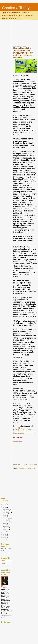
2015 (5, 506)
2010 (5, 536)
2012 (5, 533)
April (6, 525)
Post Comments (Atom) (28, 468)
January (7, 529)
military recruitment (21, 431)
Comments (6, 564)
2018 (5, 503)
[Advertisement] (26, 34)
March (6, 526)
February (7, 528)
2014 (5, 508)
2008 (5, 539)
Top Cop (18, 428)
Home (25, 464)
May (6, 523)
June (6, 517)
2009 (5, 537)
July (6, 515)
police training (31, 432)
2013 (5, 531)
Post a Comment (18, 441)
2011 (5, 534)
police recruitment (31, 431)
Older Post (34, 464)
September (7, 512)
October (7, 511)
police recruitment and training (20, 432)
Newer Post (17, 464)
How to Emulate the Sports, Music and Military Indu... (8, 520)
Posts (5, 561)
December (7, 509)
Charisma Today (16, 8)
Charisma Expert (6, 587)
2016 (5, 505)
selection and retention (19, 433)
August (6, 514)
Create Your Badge (6, 553)
